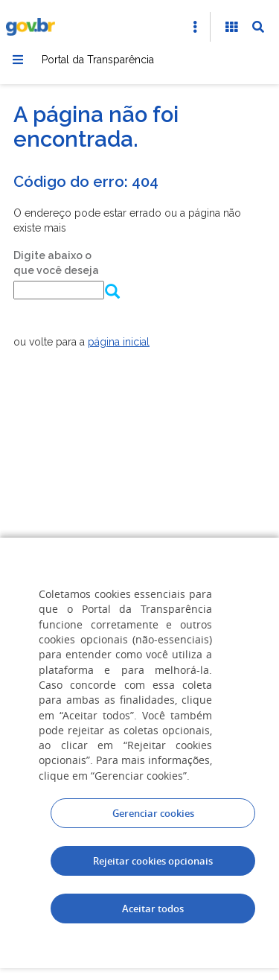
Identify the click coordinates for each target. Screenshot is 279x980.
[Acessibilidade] (231, 27)
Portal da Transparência (98, 60)
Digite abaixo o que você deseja (56, 263)
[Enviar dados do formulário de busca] (109, 293)
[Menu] (18, 60)
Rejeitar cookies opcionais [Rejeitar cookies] (153, 861)
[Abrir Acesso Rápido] (195, 27)
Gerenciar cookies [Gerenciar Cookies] (153, 813)
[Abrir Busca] (258, 27)
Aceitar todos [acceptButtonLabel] (153, 909)
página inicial (119, 342)
